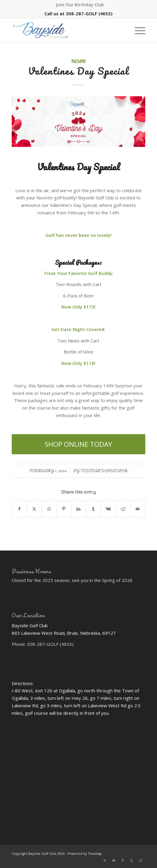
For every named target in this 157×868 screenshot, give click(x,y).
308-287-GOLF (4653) (89, 13)
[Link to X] (132, 861)
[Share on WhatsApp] (49, 509)
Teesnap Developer (104, 471)
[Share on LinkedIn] (79, 509)
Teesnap (95, 853)
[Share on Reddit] (123, 509)
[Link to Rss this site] (105, 861)
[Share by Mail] (138, 509)
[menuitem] (80, 4)
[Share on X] (34, 509)
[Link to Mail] (114, 861)
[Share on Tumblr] (93, 509)
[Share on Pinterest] (64, 509)
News (78, 61)
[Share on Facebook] (19, 509)
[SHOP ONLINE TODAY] (78, 444)
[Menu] (137, 30)
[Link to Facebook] (123, 861)
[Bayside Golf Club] (65, 30)
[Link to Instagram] (141, 861)
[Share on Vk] (108, 509)
